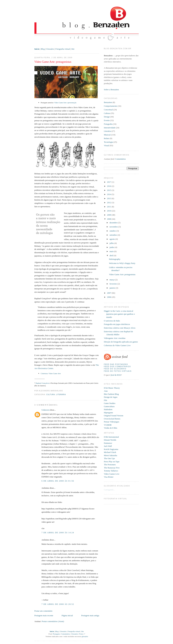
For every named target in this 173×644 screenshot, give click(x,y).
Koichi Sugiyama (111, 449)
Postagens (56, 634)
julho (112, 243)
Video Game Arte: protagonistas (53, 62)
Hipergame (109, 413)
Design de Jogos (111, 397)
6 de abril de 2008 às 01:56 (58, 481)
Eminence (108, 443)
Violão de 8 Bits (111, 428)
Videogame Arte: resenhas (115, 338)
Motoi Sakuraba (111, 455)
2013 (109, 198)
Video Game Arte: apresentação (65, 103)
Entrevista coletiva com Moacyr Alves (120, 328)
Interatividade (110, 128)
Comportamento (111, 106)
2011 (109, 207)
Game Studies (110, 403)
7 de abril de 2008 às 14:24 (58, 533)
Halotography (115, 259)
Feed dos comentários (117, 367)
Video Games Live (112, 474)
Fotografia (108, 124)
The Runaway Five (112, 468)
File (106, 400)
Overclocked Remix (112, 419)
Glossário (50, 49)
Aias (106, 391)
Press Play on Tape (112, 462)
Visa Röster (109, 477)
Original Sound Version (114, 416)
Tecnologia (109, 142)
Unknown (46, 410)
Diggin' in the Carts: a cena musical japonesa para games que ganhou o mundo (119, 314)
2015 (109, 190)
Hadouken (108, 409)
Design (107, 117)
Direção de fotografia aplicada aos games (121, 342)
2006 (109, 297)
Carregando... (109, 490)
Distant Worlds (110, 440)
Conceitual (108, 110)
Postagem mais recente (44, 615)
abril (112, 255)
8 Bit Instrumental (111, 437)
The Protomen (110, 465)
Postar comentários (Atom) (53, 621)
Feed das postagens (116, 364)
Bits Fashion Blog (111, 394)
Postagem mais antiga (90, 615)
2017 (109, 182)
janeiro (113, 288)
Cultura (51, 395)
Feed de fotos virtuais (118, 371)
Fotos (81, 634)
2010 (109, 211)
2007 (109, 293)
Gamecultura (109, 406)
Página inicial (67, 615)
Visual (107, 145)
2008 (109, 219)
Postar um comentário (43, 611)
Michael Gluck (110, 452)
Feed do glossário (115, 369)
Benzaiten (108, 102)
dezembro (114, 223)
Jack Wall (108, 446)
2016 (109, 186)
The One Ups (109, 458)
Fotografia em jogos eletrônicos (117, 324)
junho (112, 247)
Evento (107, 120)
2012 (109, 203)
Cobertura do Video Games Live (117, 345)
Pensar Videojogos (112, 422)
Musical (107, 135)
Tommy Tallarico (111, 471)
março (112, 280)
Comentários (66, 634)
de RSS (116, 375)
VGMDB (108, 425)
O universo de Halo (112, 321)
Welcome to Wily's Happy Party (122, 263)
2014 (109, 194)
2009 (109, 215)
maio (112, 251)
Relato (107, 138)
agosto (112, 239)
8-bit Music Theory (112, 388)
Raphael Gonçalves (42, 383)
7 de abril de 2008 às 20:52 (58, 604)
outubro (113, 231)
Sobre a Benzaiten (111, 90)
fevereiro (113, 284)
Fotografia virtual (63, 49)
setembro (114, 235)
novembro (114, 227)
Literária (61, 395)
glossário (85, 636)
